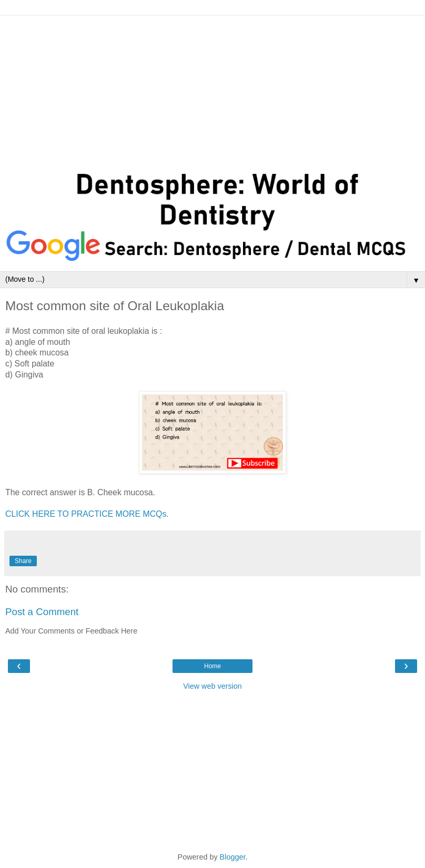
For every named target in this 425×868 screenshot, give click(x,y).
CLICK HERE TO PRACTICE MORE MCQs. (87, 514)
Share (23, 561)
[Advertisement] (212, 89)
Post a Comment (42, 612)
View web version (212, 686)
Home (212, 666)
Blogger (233, 857)
